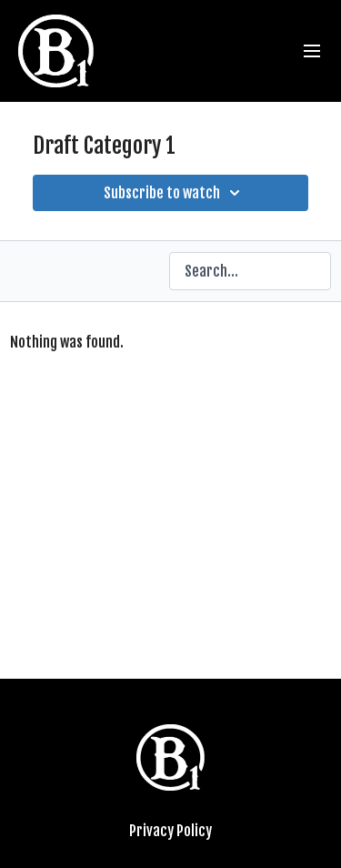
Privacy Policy (170, 831)
